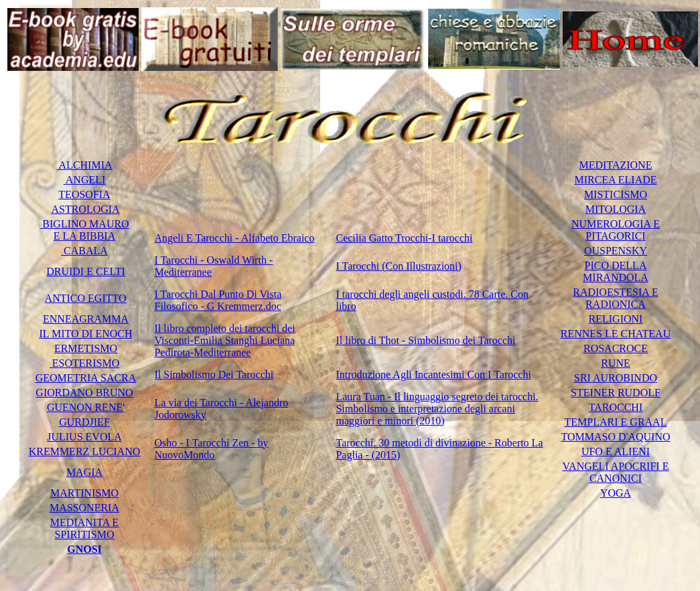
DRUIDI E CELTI (86, 271)
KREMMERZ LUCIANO (85, 451)
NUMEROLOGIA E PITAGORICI (616, 230)
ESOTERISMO (84, 363)
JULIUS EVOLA (84, 437)
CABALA (84, 251)
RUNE (616, 363)
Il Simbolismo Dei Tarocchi (214, 374)
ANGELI (85, 180)
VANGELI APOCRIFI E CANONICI (616, 472)
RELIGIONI (616, 319)
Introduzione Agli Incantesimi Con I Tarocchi (433, 374)
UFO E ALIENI (616, 451)
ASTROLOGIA (85, 209)
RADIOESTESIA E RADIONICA (616, 298)
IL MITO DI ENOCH (85, 334)
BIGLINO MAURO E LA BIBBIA (84, 230)
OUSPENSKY (616, 251)
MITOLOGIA (616, 209)
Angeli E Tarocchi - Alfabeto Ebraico (235, 238)
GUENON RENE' (86, 407)
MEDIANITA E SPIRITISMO (84, 528)
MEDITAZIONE (616, 165)
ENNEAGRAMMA (86, 319)
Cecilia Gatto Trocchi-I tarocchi (404, 238)
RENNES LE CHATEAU (616, 334)
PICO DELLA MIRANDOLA (616, 271)
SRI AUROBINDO (616, 378)
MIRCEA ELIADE (615, 180)
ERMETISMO (86, 348)
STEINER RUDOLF (616, 393)
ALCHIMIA (84, 165)
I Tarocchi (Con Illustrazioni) (398, 266)
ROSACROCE (616, 348)
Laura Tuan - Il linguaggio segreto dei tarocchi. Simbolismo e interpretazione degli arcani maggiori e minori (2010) (437, 409)
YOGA (616, 493)
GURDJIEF (84, 422)
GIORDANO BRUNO (84, 393)
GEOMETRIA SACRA (86, 378)
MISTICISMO (616, 194)
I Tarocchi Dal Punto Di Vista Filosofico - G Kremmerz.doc (218, 300)
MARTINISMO (84, 493)
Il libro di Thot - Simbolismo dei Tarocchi (425, 340)
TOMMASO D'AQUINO (615, 437)
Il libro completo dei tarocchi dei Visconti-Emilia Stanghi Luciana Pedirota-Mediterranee (225, 340)
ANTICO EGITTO (86, 298)
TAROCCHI (616, 407)
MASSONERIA (84, 508)
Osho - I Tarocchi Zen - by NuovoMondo (212, 449)
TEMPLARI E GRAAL (616, 422)
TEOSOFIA (84, 194)
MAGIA (84, 472)
